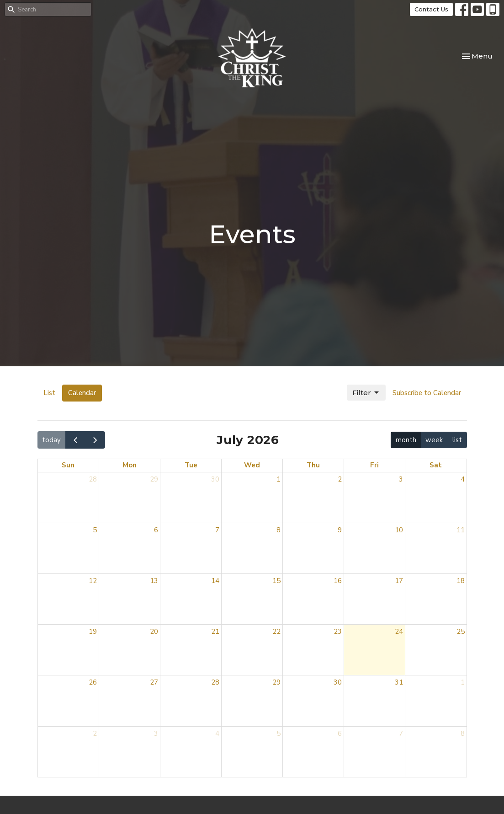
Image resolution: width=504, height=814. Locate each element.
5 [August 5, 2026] (279, 734)
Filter (366, 393)
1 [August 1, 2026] (463, 682)
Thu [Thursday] (313, 465)
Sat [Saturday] (436, 465)
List (49, 393)
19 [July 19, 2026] (93, 632)
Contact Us (431, 9)
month (406, 440)
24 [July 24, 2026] (399, 632)
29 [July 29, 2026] (276, 682)
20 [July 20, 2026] (154, 632)
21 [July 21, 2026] (215, 632)
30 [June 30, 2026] (215, 479)
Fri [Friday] (374, 465)
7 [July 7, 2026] (217, 530)
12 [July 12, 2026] (93, 581)
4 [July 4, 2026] (463, 479)
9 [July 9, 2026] (340, 530)
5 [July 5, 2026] (95, 530)
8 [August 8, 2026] (463, 734)
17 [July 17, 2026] (399, 581)
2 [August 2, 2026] (95, 734)
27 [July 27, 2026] (154, 682)
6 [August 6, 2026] (340, 734)
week (434, 440)
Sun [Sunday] (68, 465)
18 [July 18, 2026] (461, 581)
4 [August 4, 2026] (217, 734)
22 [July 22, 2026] (276, 632)
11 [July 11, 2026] (461, 530)
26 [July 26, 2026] (93, 682)
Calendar (82, 393)
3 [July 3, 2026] (401, 479)
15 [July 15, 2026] (276, 581)
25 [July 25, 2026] (461, 632)
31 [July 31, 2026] (399, 682)
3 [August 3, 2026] (156, 734)
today (51, 440)
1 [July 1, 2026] (279, 479)
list (457, 440)
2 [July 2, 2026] (340, 479)
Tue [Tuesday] (191, 465)
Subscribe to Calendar (427, 393)
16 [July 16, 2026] (338, 581)
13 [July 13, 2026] (154, 581)
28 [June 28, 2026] (93, 479)
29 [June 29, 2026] (154, 479)
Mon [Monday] (130, 465)
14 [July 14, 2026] (215, 581)
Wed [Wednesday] (252, 465)
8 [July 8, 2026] (279, 530)
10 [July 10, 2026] (399, 530)
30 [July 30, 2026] (338, 682)
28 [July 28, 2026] (215, 682)
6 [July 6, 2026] (156, 530)
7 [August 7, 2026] (401, 734)
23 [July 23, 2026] (338, 632)
